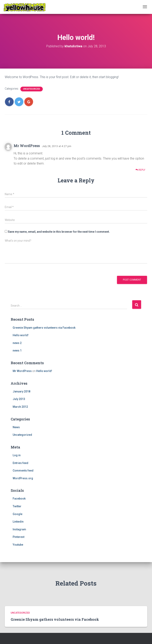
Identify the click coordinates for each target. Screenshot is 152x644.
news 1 (17, 351)
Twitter (17, 506)
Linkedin (18, 522)
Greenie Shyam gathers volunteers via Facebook (44, 328)
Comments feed (23, 471)
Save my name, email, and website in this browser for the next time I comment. (59, 232)
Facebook (19, 499)
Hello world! (21, 335)
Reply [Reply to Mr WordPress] (140, 170)
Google (18, 514)
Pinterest (19, 537)
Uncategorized (32, 89)
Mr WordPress (27, 146)
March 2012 (20, 407)
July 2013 (19, 399)
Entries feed (20, 463)
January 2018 (21, 391)
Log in (17, 455)
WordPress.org (23, 478)
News (16, 427)
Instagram (19, 529)
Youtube (18, 545)
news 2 (17, 343)
